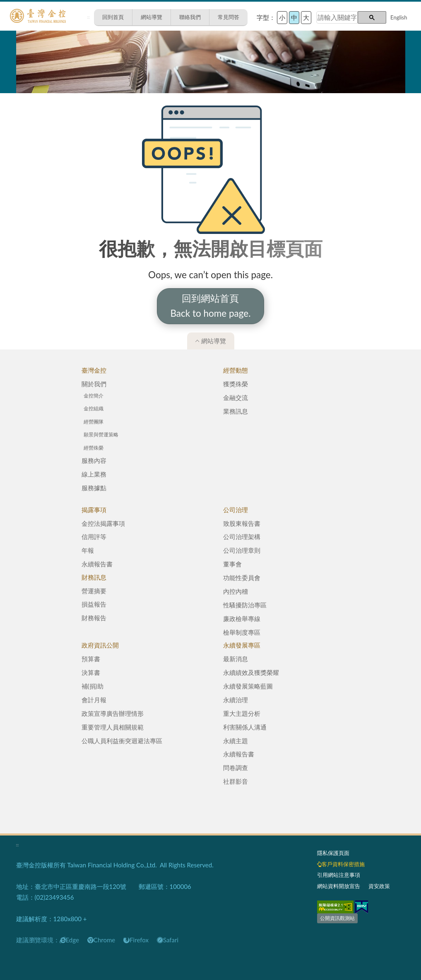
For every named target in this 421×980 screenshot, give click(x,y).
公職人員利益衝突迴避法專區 (122, 741)
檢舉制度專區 (242, 632)
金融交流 (236, 397)
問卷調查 (236, 768)
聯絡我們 (190, 17)
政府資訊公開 (100, 645)
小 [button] (282, 17)
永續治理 (236, 700)
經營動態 (236, 370)
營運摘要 (94, 591)
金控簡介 (94, 396)
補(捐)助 (93, 686)
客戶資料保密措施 (341, 864)
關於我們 (94, 384)
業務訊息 (236, 411)
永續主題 (236, 741)
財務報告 (94, 618)
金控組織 (94, 408)
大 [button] (306, 17)
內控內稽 (236, 591)
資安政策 (379, 886)
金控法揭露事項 (103, 523)
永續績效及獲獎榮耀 (251, 672)
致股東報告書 (242, 523)
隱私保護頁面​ (333, 853)
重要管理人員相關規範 (113, 727)
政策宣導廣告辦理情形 (113, 713)
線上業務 (94, 474)
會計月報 (94, 700)
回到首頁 (113, 17)
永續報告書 (97, 564)
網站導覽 (152, 17)
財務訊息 (94, 577)
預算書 (91, 659)
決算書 (91, 672)
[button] (372, 17)
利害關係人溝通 (245, 727)
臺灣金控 (94, 370)
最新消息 (236, 659)
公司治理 (236, 510)
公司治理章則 (242, 550)
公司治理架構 (242, 537)
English (399, 17)
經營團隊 (94, 422)
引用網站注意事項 (339, 875)
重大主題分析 (242, 713)
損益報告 (94, 604)
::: (88, 17)
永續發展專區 (242, 645)
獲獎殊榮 (236, 384)
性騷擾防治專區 (245, 605)
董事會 (232, 564)
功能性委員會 (242, 578)
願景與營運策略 (101, 435)
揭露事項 (94, 510)
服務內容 (94, 460)
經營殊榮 (94, 448)
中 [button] (294, 17)
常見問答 (229, 17)
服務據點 (94, 488)
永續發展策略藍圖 (248, 686)
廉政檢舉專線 (242, 619)
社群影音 (236, 781)
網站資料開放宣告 (339, 886)
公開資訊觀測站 (337, 918)
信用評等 (94, 537)
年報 (88, 550)
